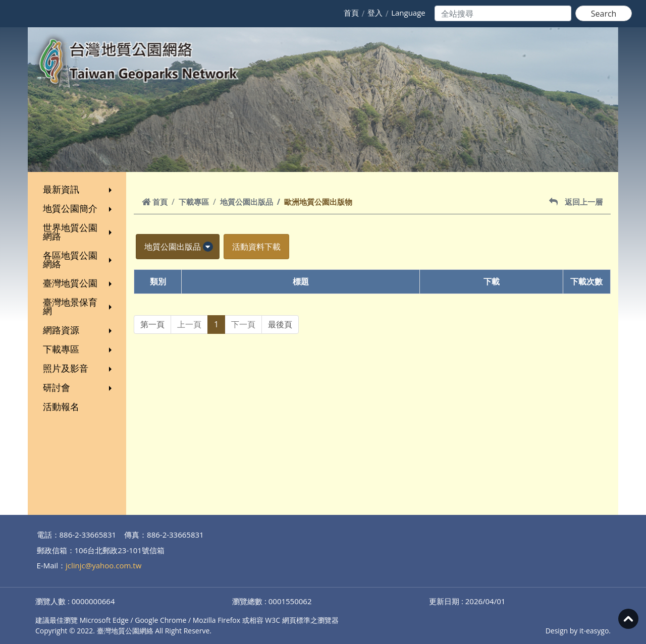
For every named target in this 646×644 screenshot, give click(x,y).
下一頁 (243, 324)
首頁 (351, 13)
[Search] (503, 13)
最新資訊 (78, 189)
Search (604, 14)
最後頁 (280, 324)
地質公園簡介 (78, 208)
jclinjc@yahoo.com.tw (103, 565)
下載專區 (78, 349)
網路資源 (78, 330)
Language (408, 13)
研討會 (78, 387)
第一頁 (152, 324)
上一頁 (189, 324)
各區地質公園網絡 (78, 259)
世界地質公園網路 (78, 232)
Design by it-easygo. (578, 631)
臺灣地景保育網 (78, 306)
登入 (375, 13)
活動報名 (61, 406)
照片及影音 (78, 368)
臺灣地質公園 (78, 283)
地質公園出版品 (247, 202)
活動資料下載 (256, 247)
